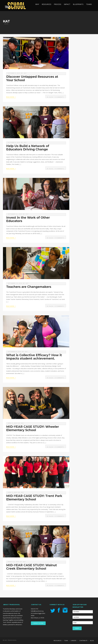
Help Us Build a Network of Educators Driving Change (28, 148)
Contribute (83, 641)
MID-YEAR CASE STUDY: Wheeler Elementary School (33, 428)
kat (25, 73)
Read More (11, 97)
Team (66, 641)
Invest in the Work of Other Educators (28, 219)
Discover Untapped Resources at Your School (32, 78)
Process (58, 4)
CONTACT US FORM (38, 623)
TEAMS (89, 4)
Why (37, 4)
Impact (67, 4)
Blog (51, 97)
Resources (47, 4)
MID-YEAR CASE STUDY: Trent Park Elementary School (34, 498)
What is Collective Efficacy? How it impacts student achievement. (34, 357)
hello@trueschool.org (37, 611)
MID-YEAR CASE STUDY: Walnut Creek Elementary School (32, 567)
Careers (74, 641)
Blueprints (78, 4)
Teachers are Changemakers (29, 287)
